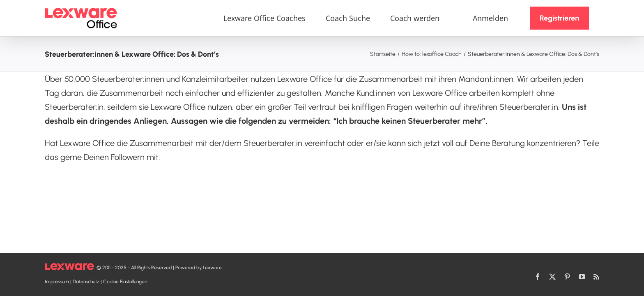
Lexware (212, 268)
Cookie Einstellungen (125, 282)
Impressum (57, 282)
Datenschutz (86, 282)
